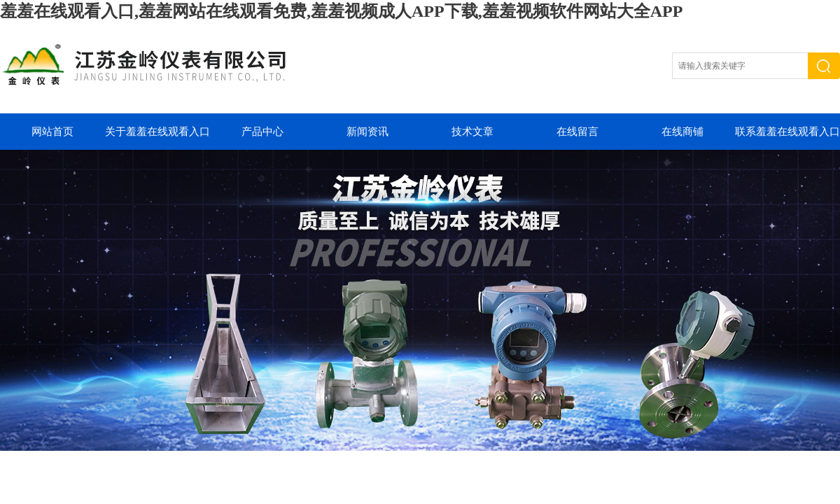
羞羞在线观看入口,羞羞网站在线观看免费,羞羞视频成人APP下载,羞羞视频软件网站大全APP (341, 11)
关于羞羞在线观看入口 (157, 132)
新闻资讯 (367, 132)
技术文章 (472, 132)
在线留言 (577, 132)
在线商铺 (682, 132)
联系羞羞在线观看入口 (787, 132)
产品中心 (262, 132)
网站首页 (52, 132)
